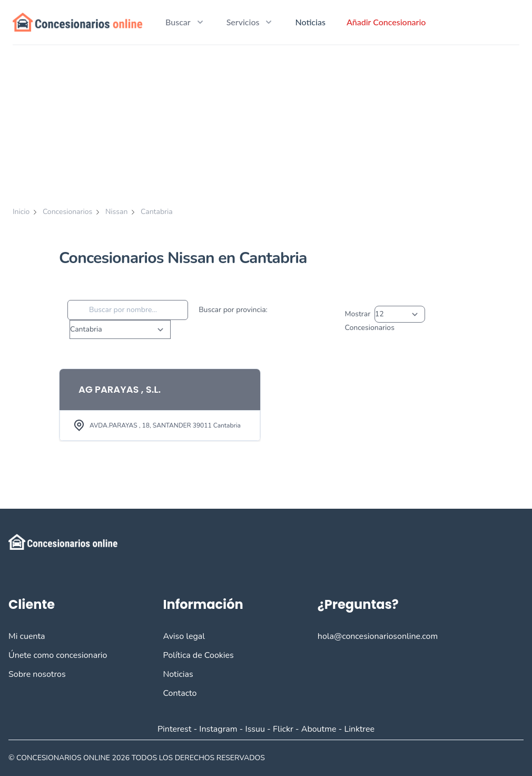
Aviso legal (184, 636)
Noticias (310, 22)
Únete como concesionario (58, 655)
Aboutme (319, 729)
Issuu (255, 729)
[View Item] (160, 405)
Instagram (218, 729)
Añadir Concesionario (386, 22)
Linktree (359, 729)
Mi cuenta (27, 636)
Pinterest (174, 729)
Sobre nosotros (37, 674)
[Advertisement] (266, 124)
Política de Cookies (198, 655)
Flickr (283, 729)
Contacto (180, 693)
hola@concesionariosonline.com (378, 636)
